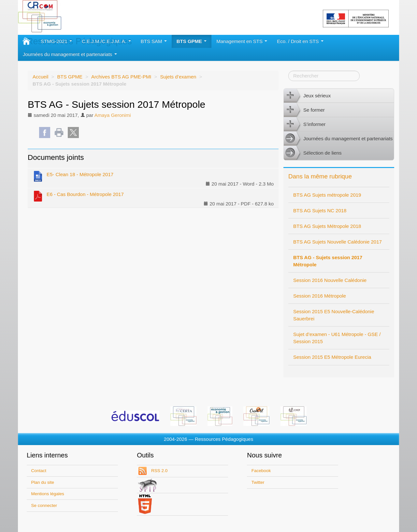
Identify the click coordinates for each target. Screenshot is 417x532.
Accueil (40, 77)
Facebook (261, 471)
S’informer (305, 124)
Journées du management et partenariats (70, 54)
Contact (39, 471)
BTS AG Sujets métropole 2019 (327, 195)
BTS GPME (192, 41)
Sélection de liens (313, 153)
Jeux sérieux (307, 96)
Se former (304, 110)
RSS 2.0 (159, 471)
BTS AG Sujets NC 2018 (320, 210)
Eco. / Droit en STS (300, 41)
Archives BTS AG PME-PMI (121, 77)
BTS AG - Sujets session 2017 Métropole (328, 261)
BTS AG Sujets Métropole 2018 (327, 226)
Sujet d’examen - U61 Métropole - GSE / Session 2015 (337, 338)
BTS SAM (154, 41)
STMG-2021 (56, 41)
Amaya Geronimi (113, 115)
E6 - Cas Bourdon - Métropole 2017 (78, 196)
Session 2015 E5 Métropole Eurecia (332, 357)
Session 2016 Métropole (320, 296)
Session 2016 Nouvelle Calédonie (330, 280)
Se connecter (44, 505)
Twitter (258, 482)
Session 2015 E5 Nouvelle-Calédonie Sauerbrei (334, 315)
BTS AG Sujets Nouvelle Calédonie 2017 (338, 242)
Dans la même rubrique (320, 176)
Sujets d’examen (178, 77)
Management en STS (242, 41)
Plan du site (43, 482)
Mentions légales (48, 494)
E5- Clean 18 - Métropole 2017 (73, 176)
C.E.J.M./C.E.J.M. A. (106, 41)
